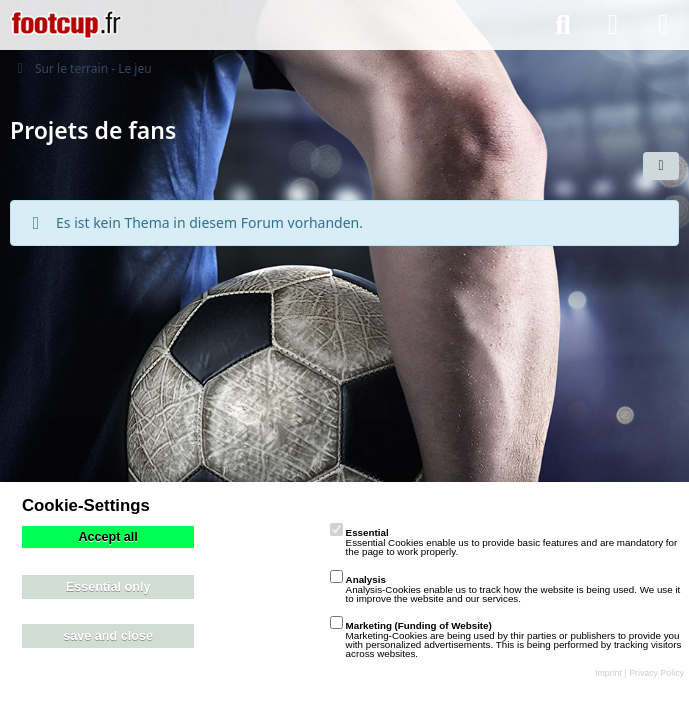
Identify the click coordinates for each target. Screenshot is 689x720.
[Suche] (563, 25)
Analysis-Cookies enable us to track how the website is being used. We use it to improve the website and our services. (505, 589)
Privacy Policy (656, 673)
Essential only (108, 587)
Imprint (608, 673)
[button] (661, 166)
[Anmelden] (613, 25)
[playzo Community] (66, 25)
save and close (108, 636)
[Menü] (663, 25)
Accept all (108, 537)
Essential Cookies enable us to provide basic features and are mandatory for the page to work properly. (504, 542)
